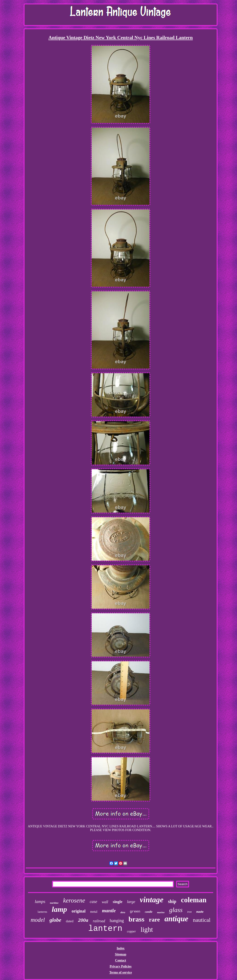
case (94, 902)
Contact (120, 960)
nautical (202, 920)
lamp (59, 909)
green (135, 912)
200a (83, 920)
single (118, 902)
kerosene (74, 900)
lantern (105, 929)
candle (149, 912)
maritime (54, 903)
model (38, 920)
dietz (123, 912)
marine (161, 912)
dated (70, 921)
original (79, 911)
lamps (40, 901)
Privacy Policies (121, 966)
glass (176, 910)
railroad (99, 921)
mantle (109, 911)
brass (136, 919)
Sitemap (120, 954)
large (131, 902)
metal (94, 912)
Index (121, 948)
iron (190, 912)
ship (172, 901)
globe (55, 920)
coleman (194, 900)
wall (105, 902)
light (147, 929)
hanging (117, 921)
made (200, 912)
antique (176, 919)
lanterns (42, 912)
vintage (152, 900)
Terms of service (120, 972)
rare (154, 920)
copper (131, 931)
